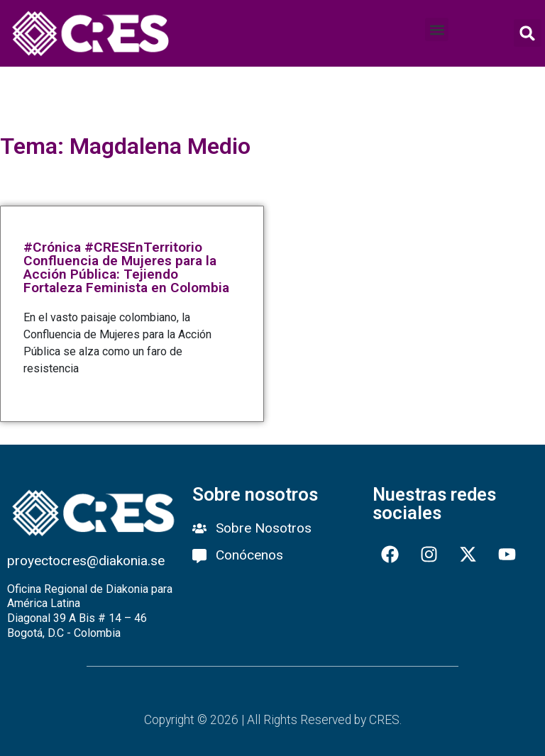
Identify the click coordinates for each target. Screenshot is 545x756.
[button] (437, 29)
